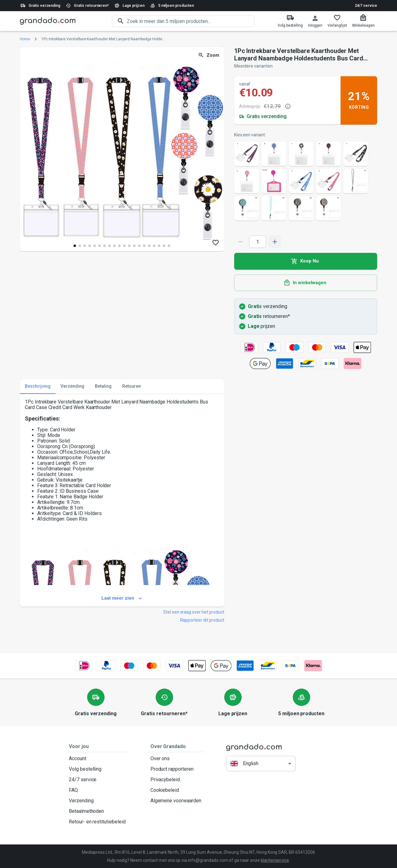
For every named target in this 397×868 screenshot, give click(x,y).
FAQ (97, 790)
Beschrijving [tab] (38, 386)
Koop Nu (306, 261)
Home (25, 39)
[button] (261, 764)
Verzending (97, 801)
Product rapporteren (176, 769)
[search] (191, 21)
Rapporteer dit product (202, 620)
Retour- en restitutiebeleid (97, 822)
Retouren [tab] (132, 386)
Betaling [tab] (103, 386)
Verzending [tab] (72, 386)
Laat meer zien (122, 598)
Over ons (176, 759)
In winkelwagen (306, 283)
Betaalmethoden (97, 811)
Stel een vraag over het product (194, 612)
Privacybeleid (176, 780)
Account (97, 759)
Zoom (209, 55)
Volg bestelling (97, 769)
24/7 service (366, 6)
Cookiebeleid (176, 790)
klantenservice (275, 860)
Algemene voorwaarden (176, 801)
